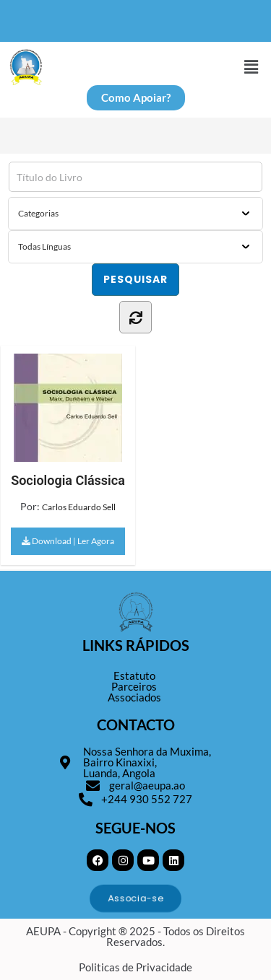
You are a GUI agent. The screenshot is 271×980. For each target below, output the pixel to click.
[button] (251, 67)
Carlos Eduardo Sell (79, 507)
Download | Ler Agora (68, 541)
